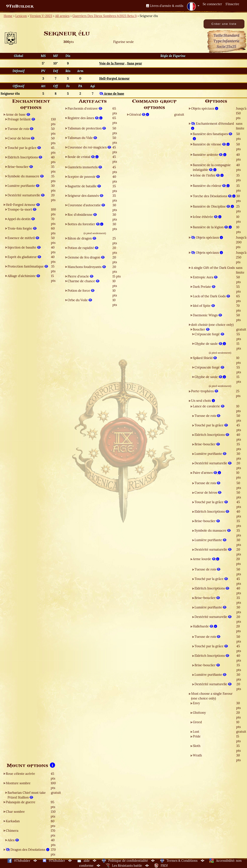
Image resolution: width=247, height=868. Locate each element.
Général (139, 114)
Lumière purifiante (23, 186)
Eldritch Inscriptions (25, 157)
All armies (62, 16)
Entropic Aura (205, 277)
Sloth (197, 746)
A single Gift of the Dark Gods (213, 268)
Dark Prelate (204, 287)
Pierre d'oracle (80, 276)
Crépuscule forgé (209, 334)
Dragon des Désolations (28, 850)
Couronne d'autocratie (86, 205)
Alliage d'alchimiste (24, 276)
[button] (193, 6)
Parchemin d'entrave (85, 108)
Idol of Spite (204, 306)
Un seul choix (203, 401)
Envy (196, 703)
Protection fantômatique (28, 266)
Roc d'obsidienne (82, 215)
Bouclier (201, 329)
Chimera (12, 831)
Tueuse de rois (20, 129)
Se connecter (212, 4)
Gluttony (199, 713)
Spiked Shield (205, 358)
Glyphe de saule (210, 344)
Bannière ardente (210, 155)
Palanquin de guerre (21, 802)
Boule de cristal (83, 157)
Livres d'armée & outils (165, 6)
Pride (197, 736)
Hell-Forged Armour (23, 205)
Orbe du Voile (80, 300)
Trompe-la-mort (22, 209)
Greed (197, 722)
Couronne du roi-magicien (89, 147)
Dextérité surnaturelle (26, 195)
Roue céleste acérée (20, 774)
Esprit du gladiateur (24, 257)
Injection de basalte (24, 247)
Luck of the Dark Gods (211, 296)
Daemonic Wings (207, 315)
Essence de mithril (23, 238)
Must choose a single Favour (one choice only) (212, 696)
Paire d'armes (207, 473)
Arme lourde (206, 559)
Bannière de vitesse (211, 144)
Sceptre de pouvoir (84, 177)
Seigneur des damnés (85, 196)
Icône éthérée (207, 217)
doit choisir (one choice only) (212, 325)
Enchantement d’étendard (212, 126)
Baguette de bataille (84, 186)
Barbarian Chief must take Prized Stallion (27, 795)
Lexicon (21, 16)
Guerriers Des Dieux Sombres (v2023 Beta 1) (104, 16)
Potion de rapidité (83, 248)
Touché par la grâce (24, 148)
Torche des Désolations (214, 196)
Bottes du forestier (85, 224)
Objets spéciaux (205, 108)
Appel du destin (21, 219)
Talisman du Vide (82, 138)
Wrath (197, 755)
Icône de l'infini (208, 175)
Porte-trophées (205, 391)
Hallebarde (205, 626)
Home (8, 16)
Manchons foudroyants (87, 267)
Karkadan (13, 821)
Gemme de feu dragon (86, 257)
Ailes (13, 840)
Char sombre (15, 812)
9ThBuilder (20, 6)
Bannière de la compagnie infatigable (212, 167)
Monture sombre (18, 783)
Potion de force (81, 291)
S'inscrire (232, 4)
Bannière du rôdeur (211, 186)
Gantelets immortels (85, 167)
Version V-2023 (41, 16)
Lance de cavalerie (209, 406)
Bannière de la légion (212, 227)
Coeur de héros (21, 138)
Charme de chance (83, 281)
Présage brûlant (21, 119)
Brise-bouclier (20, 167)
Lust (196, 732)
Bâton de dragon (82, 238)
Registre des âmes (85, 118)
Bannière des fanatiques (212, 136)
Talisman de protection (87, 128)
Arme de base (18, 114)
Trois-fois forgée (22, 228)
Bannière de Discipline (213, 206)
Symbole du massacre (26, 176)
